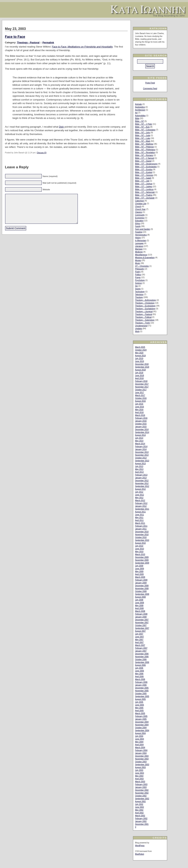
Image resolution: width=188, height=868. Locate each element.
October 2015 (141, 424)
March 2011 (140, 523)
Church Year (140, 209)
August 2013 (140, 464)
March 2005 (140, 713)
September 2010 (142, 540)
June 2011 (140, 515)
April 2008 (139, 608)
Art (136, 113)
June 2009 (140, 569)
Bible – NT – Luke (143, 138)
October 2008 (141, 591)
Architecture (140, 110)
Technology (140, 292)
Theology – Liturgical (144, 312)
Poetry (138, 272)
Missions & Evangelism (145, 258)
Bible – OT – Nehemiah (145, 192)
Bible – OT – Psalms (144, 195)
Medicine (139, 252)
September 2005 (142, 696)
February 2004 (141, 750)
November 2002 (142, 793)
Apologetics (140, 107)
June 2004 (140, 739)
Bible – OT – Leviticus (144, 189)
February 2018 (141, 381)
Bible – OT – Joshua (144, 184)
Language (139, 243)
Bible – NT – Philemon (144, 147)
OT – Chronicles (142, 266)
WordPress (140, 846)
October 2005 (141, 694)
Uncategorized (141, 326)
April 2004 (139, 745)
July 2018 (139, 373)
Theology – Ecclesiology (145, 306)
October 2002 (141, 796)
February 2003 (141, 784)
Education (139, 221)
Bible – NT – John (143, 133)
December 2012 (142, 481)
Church (138, 206)
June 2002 (140, 807)
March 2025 (140, 347)
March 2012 (140, 500)
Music (138, 263)
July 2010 (139, 546)
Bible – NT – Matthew (144, 144)
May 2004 (139, 742)
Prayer (138, 277)
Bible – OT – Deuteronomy (146, 164)
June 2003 (140, 773)
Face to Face (15, 37)
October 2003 (141, 762)
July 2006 (139, 668)
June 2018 (140, 376)
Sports (138, 289)
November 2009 (142, 560)
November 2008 (142, 588)
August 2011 (140, 512)
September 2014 (142, 432)
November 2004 (142, 725)
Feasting (139, 232)
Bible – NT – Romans (144, 155)
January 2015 (141, 427)
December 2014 (142, 429)
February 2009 (141, 580)
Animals (138, 104)
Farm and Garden (143, 229)
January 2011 (141, 529)
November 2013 (142, 455)
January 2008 (141, 617)
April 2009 (139, 574)
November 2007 (142, 623)
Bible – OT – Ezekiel (144, 172)
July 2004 (139, 736)
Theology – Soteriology (145, 320)
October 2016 (141, 398)
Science (138, 283)
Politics (138, 275)
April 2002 (139, 813)
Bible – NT (140, 121)
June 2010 (140, 549)
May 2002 (139, 810)
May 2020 (139, 353)
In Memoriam (141, 241)
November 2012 (142, 483)
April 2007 (139, 642)
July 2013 (139, 466)
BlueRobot (140, 854)
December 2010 (142, 532)
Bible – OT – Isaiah (143, 178)
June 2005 (140, 705)
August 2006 (140, 665)
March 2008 (140, 611)
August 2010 (140, 543)
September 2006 (142, 662)
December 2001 (142, 824)
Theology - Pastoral (28, 43)
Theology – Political (143, 317)
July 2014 (139, 438)
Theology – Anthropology (146, 300)
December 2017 (142, 384)
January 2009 (141, 583)
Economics (140, 218)
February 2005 (141, 716)
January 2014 (141, 449)
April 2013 (139, 472)
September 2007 (142, 628)
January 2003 (141, 787)
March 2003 (140, 782)
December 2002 (142, 790)
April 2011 (139, 520)
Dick (61, 127)
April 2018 (139, 378)
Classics (139, 212)
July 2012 (139, 492)
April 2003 (139, 779)
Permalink (48, 43)
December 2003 (142, 756)
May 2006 (139, 674)
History (138, 238)
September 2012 (142, 486)
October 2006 (141, 659)
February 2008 (141, 614)
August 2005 (140, 699)
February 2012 (141, 503)
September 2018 (142, 367)
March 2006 (140, 679)
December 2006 (142, 654)
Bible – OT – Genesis (144, 175)
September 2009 (142, 563)
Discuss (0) (42, 153)
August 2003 (140, 767)
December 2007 (142, 620)
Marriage (139, 249)
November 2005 (142, 691)
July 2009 (139, 566)
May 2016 (139, 410)
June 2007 (140, 637)
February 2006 (141, 682)
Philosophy (140, 269)
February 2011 (141, 526)
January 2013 (141, 478)
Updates (139, 329)
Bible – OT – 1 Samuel (145, 158)
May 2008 (139, 606)
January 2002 (141, 821)
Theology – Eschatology (145, 309)
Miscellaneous (141, 255)
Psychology (140, 280)
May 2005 (139, 708)
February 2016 (141, 418)
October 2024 (141, 350)
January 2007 (141, 651)
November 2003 (142, 759)
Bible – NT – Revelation (145, 152)
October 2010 (141, 537)
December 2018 (142, 364)
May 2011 (139, 517)
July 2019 (139, 358)
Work (137, 331)
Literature (139, 246)
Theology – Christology (145, 303)
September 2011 (142, 509)
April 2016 (139, 412)
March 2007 (140, 645)
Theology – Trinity (143, 323)
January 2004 (141, 753)
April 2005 (139, 711)
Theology (139, 297)
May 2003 (139, 776)
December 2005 (142, 688)
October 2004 (141, 728)
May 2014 (139, 441)
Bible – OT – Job (142, 181)
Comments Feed (150, 89)
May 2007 (139, 640)
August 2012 (140, 489)
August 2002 (140, 801)
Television (139, 294)
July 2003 (139, 770)
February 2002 (141, 818)
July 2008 (139, 600)
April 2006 (139, 677)
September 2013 (142, 461)
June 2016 (140, 407)
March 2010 (140, 554)
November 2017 (142, 387)
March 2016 (140, 415)
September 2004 (142, 730)
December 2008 (142, 586)
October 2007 (141, 625)
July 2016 (139, 404)
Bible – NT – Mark (143, 141)
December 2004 (142, 722)
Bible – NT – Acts (142, 127)
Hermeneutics (141, 235)
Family (138, 226)
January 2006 (141, 685)
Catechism (140, 201)
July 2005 (139, 702)
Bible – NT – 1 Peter (144, 124)
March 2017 (140, 395)
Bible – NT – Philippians (145, 150)
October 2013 (141, 458)
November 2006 (142, 657)
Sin (136, 286)
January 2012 (141, 506)
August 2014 (140, 435)
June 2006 (140, 671)
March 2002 (140, 816)
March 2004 (140, 748)
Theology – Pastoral (144, 314)
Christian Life (141, 204)
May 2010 (139, 552)
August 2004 (140, 733)
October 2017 (141, 390)
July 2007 (139, 634)
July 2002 (139, 804)
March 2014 (140, 444)
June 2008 (140, 603)
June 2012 (140, 495)
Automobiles (140, 116)
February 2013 (141, 475)
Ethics (138, 223)
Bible (137, 118)
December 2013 (142, 452)
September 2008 (142, 594)
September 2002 (142, 799)
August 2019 (140, 356)
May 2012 (139, 498)
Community (140, 215)
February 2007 (141, 648)
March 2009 (140, 577)
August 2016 (140, 401)
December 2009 (142, 557)
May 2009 (139, 571)
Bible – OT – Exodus (144, 170)
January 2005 (141, 719)
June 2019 (140, 361)
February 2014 (141, 446)
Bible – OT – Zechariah (145, 198)
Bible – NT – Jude (143, 135)
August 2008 (140, 597)
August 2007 (140, 631)
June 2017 (140, 393)
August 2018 (140, 370)
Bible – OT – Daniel (143, 161)
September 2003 (142, 765)
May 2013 (139, 469)
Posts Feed (150, 83)
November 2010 (142, 535)
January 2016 (141, 421)
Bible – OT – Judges (144, 187)
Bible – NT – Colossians (145, 130)
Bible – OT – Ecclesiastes (146, 167)
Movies (138, 260)
